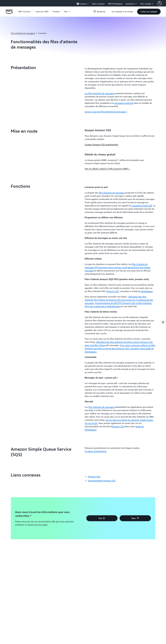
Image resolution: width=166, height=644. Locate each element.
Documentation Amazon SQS (102, 481)
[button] (42, 12)
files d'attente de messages (112, 193)
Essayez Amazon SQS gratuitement (101, 144)
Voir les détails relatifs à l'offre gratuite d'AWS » (107, 169)
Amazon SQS (113, 291)
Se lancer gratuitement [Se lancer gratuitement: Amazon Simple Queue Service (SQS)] (96, 451)
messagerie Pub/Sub (141, 206)
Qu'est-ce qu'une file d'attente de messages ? (106, 112)
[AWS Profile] (160, 3)
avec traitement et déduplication (105, 306)
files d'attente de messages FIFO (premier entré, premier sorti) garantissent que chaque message (118, 267)
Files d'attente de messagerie (23, 33)
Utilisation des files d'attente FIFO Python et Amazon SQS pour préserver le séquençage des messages (119, 300)
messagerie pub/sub (124, 103)
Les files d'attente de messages (99, 93)
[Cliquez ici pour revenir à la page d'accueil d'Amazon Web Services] (9, 13)
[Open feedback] (163, 322)
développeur (147, 291)
